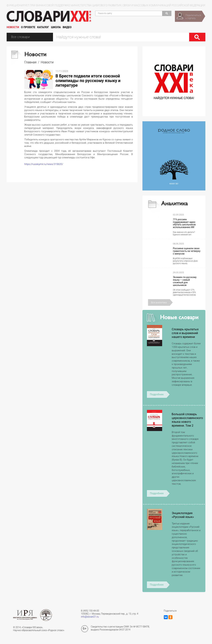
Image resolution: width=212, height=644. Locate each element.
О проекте (28, 27)
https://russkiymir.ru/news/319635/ (44, 164)
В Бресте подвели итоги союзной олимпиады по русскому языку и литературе (88, 81)
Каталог (43, 27)
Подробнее (157, 394)
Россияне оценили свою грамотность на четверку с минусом (187, 251)
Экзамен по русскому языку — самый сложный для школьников (185, 281)
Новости (13, 27)
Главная (30, 62)
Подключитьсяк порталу (193, 17)
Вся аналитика (159, 302)
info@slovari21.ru (90, 617)
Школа (56, 27)
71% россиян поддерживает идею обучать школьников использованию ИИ (184, 223)
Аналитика (174, 204)
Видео (67, 27)
